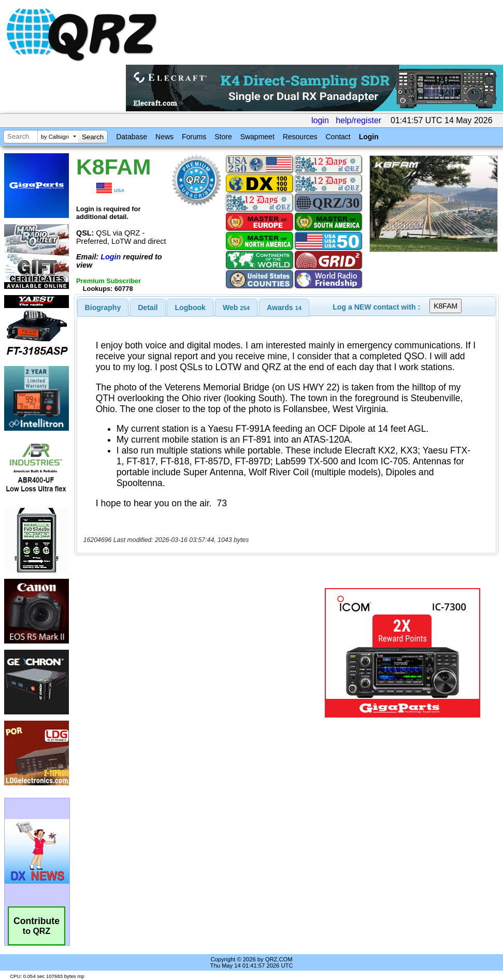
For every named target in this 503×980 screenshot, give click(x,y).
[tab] (103, 308)
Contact (338, 137)
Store (223, 137)
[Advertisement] (198, 653)
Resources (300, 137)
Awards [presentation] (284, 308)
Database (132, 137)
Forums (194, 137)
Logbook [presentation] (190, 308)
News (164, 137)
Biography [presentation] (103, 308)
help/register (358, 120)
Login (369, 137)
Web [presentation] (236, 308)
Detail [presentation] (148, 308)
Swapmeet (257, 137)
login (320, 120)
